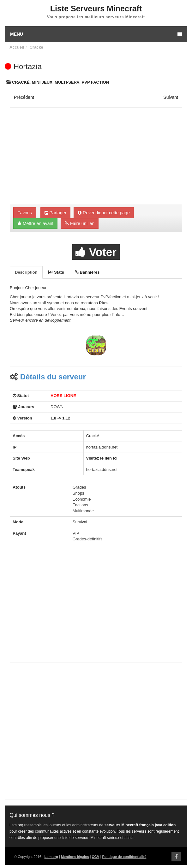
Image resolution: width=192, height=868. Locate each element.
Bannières (87, 272)
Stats (56, 272)
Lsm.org (51, 857)
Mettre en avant (35, 223)
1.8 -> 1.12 (60, 418)
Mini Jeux (42, 82)
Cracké (36, 47)
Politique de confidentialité (124, 857)
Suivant (171, 97)
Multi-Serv (67, 82)
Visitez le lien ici (102, 458)
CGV (96, 857)
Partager (56, 213)
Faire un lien (80, 223)
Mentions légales (75, 857)
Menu (96, 34)
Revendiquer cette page (104, 213)
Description (26, 272)
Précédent (24, 97)
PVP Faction (95, 82)
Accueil (17, 47)
